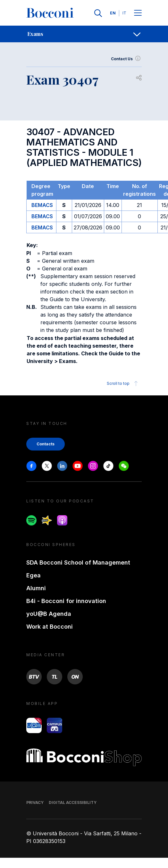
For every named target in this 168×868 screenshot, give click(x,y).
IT (124, 13)
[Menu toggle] (138, 13)
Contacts (46, 444)
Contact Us (126, 59)
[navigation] (84, 34)
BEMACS (42, 205)
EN (113, 13)
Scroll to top (123, 384)
